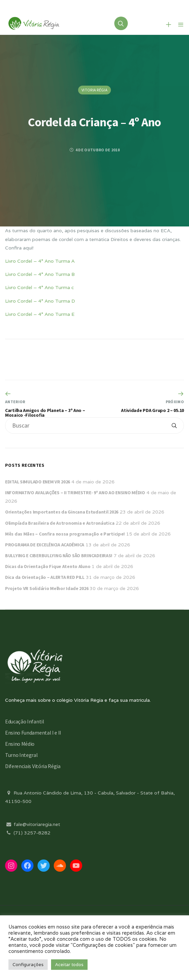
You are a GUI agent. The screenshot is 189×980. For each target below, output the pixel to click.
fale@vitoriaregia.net (33, 824)
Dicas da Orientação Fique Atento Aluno (48, 566)
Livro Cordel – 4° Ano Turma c (39, 287)
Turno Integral (21, 755)
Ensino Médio (20, 744)
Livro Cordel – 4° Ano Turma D (40, 301)
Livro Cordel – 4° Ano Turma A (40, 261)
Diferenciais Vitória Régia (33, 766)
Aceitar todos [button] (69, 965)
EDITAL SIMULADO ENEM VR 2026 (38, 482)
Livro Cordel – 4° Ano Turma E (40, 314)
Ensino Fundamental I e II (33, 733)
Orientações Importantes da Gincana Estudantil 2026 (62, 512)
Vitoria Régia (94, 90)
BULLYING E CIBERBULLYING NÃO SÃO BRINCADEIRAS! (59, 556)
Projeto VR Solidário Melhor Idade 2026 (47, 588)
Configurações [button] (28, 965)
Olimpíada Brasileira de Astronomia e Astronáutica (60, 523)
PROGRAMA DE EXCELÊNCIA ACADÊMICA (45, 545)
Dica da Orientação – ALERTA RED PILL (45, 577)
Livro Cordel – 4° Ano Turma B (40, 274)
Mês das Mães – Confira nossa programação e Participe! (65, 534)
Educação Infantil (25, 721)
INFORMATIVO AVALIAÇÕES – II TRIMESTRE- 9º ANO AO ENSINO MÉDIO (75, 493)
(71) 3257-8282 (28, 833)
